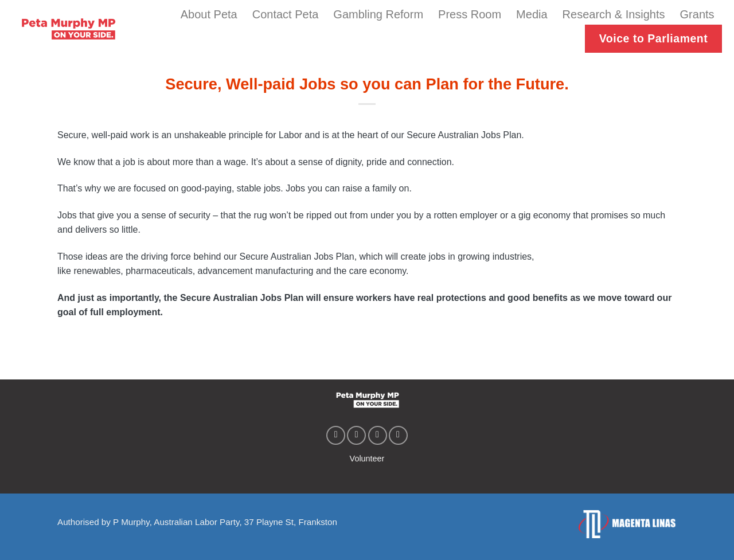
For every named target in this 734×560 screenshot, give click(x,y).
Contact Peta (286, 14)
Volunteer (367, 459)
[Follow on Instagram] (356, 435)
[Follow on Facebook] (336, 435)
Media (532, 14)
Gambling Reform (378, 14)
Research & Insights (614, 14)
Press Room (470, 14)
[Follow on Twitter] (378, 435)
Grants (697, 14)
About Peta (209, 14)
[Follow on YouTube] (398, 435)
